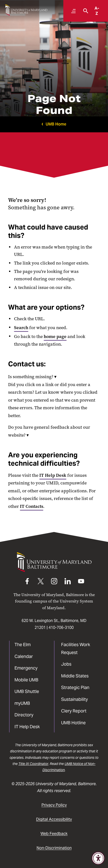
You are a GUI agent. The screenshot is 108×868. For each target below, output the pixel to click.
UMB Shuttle (27, 691)
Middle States (75, 676)
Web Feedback (54, 834)
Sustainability (74, 699)
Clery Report (74, 711)
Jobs (66, 664)
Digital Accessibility (54, 819)
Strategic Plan (75, 687)
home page (55, 337)
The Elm (23, 645)
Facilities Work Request (76, 648)
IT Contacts (32, 506)
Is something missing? (32, 377)
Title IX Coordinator (33, 764)
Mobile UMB (26, 680)
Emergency (26, 668)
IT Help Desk (53, 475)
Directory (24, 715)
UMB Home (56, 124)
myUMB (22, 703)
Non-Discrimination (54, 848)
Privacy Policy (54, 805)
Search (21, 328)
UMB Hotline (73, 723)
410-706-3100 (61, 628)
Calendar (24, 656)
